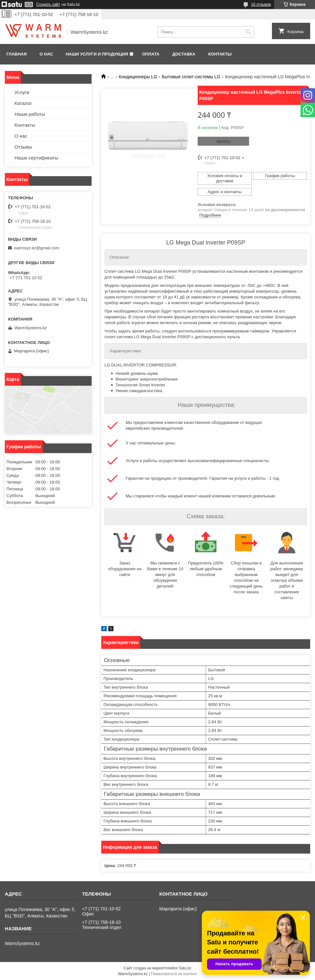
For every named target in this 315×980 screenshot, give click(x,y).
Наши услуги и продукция (97, 54)
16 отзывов (261, 4)
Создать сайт (48, 4)
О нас (46, 54)
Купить (223, 141)
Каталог (23, 103)
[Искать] (248, 32)
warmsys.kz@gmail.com (37, 248)
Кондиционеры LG (138, 77)
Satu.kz (185, 968)
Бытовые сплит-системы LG (191, 77)
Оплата (151, 54)
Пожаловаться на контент (174, 974)
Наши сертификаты (36, 158)
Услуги (22, 92)
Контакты (220, 54)
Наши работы (30, 114)
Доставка (184, 54)
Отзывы (23, 147)
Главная (17, 54)
